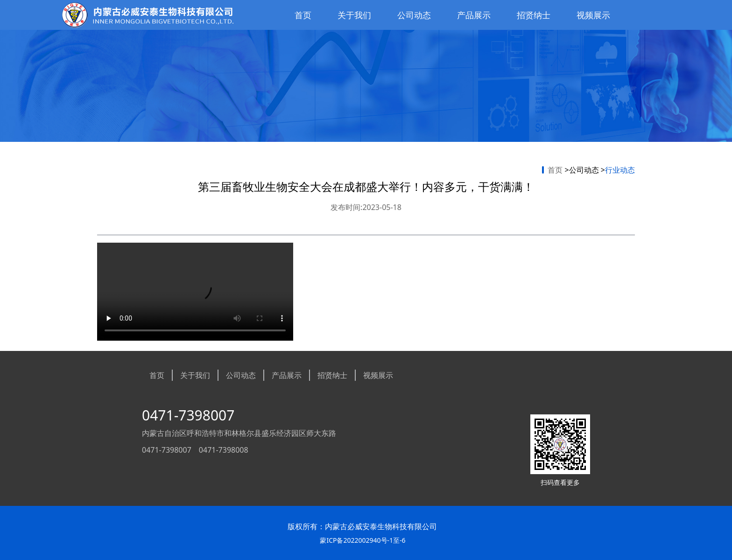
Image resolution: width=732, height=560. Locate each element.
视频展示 (593, 15)
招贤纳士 (534, 15)
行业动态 (620, 170)
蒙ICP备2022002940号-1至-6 (362, 540)
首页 (303, 15)
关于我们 (354, 15)
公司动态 (414, 15)
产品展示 (474, 15)
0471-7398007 (188, 415)
